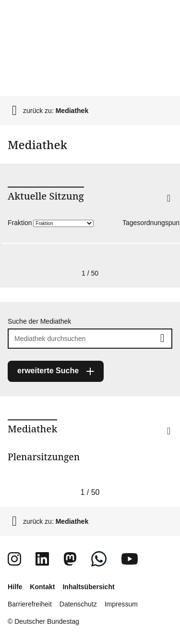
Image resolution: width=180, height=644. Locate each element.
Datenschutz (78, 604)
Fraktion (20, 223)
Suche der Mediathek (39, 321)
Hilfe (15, 587)
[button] (153, 211)
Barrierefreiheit (30, 604)
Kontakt (42, 587)
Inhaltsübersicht (88, 587)
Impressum (121, 604)
